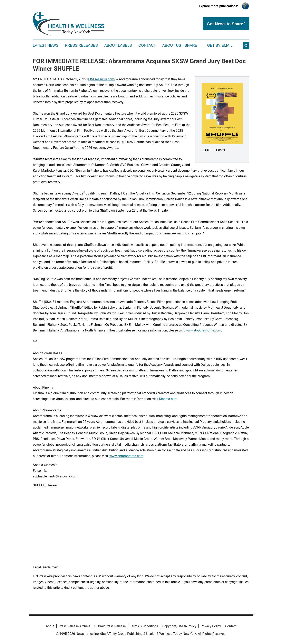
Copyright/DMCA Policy (179, 626)
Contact (147, 45)
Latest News (46, 45)
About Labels (118, 45)
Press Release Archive (74, 626)
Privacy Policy (211, 626)
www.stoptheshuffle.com (203, 330)
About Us (172, 45)
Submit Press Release (110, 626)
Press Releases (81, 45)
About (50, 626)
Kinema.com (168, 399)
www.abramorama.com (126, 456)
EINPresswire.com (101, 79)
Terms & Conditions (144, 626)
